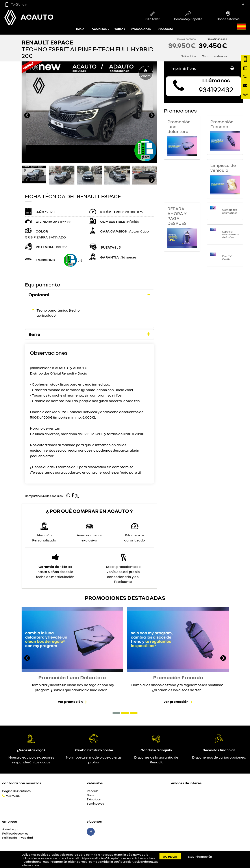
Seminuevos (95, 804)
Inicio (80, 29)
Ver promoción (70, 702)
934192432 (13, 796)
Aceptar (170, 856)
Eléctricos (94, 799)
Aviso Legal (10, 829)
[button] (116, 713)
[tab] (90, 295)
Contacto (166, 29)
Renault (92, 791)
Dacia (91, 795)
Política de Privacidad (18, 838)
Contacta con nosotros (22, 783)
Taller (119, 29)
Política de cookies (15, 834)
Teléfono (15, 4)
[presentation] (27, 116)
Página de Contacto (16, 791)
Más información (200, 857)
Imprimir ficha (204, 68)
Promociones (141, 29)
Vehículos (99, 29)
